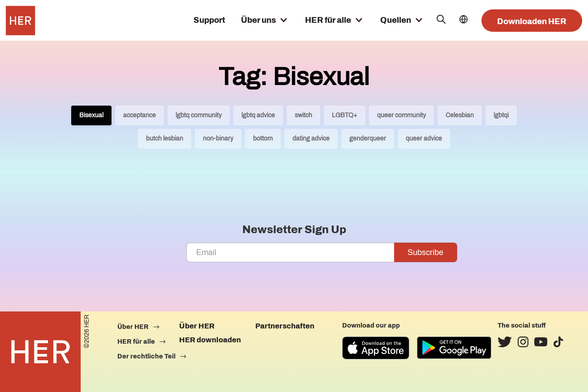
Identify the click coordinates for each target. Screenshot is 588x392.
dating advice (311, 138)
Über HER (197, 326)
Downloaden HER (532, 21)
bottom (263, 138)
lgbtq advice (258, 115)
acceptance (139, 115)
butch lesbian (165, 138)
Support (209, 20)
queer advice (424, 138)
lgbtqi (501, 115)
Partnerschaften (285, 326)
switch (303, 115)
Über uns (258, 20)
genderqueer (368, 138)
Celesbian (460, 115)
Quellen (396, 20)
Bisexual (91, 115)
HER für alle (328, 20)
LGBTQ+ (345, 115)
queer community (401, 115)
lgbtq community (199, 115)
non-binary (218, 138)
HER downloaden (210, 340)
